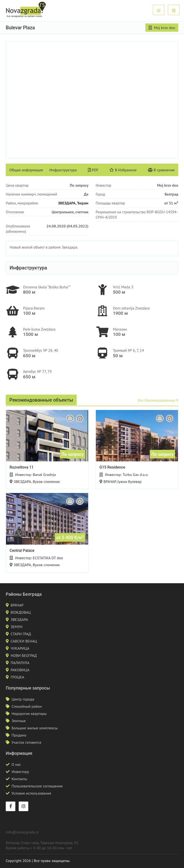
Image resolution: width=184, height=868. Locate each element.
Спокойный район (27, 706)
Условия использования (31, 793)
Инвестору (20, 772)
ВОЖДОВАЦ (21, 612)
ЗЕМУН (17, 627)
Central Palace (22, 550)
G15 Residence (112, 467)
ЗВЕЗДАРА (67, 203)
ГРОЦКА (17, 677)
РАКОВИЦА (20, 670)
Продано (19, 735)
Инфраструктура (63, 170)
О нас (16, 764)
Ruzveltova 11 (22, 467)
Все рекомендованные (158, 400)
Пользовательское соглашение (37, 786)
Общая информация (26, 170)
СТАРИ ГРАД (21, 634)
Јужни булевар (129, 482)
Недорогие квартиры (29, 713)
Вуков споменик (46, 482)
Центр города (23, 699)
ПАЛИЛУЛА (20, 663)
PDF (93, 170)
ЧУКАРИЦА (20, 648)
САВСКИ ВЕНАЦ (24, 641)
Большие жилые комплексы (34, 728)
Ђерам (83, 203)
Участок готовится (26, 742)
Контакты (19, 779)
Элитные (19, 721)
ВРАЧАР (110, 482)
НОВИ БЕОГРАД (24, 655)
